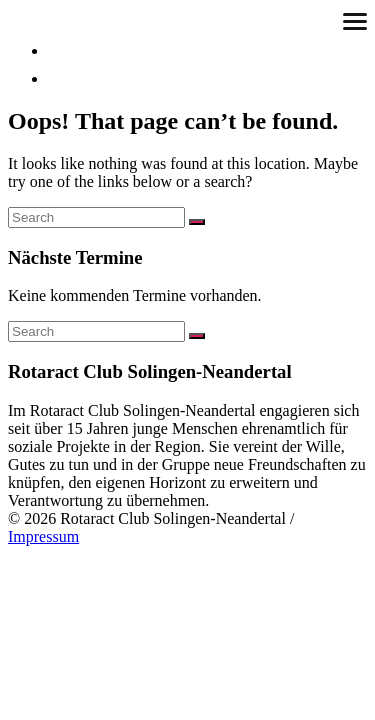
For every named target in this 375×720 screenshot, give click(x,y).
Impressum (43, 536)
